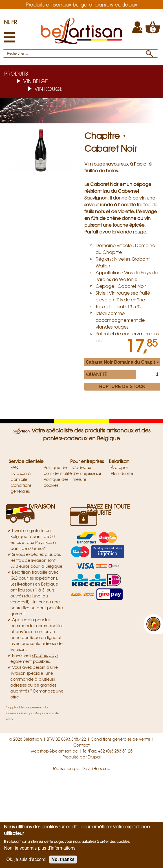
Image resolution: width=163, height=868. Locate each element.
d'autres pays (45, 655)
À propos (119, 467)
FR (14, 22)
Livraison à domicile (21, 476)
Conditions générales (21, 488)
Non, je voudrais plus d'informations (40, 848)
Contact (81, 745)
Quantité (97, 374)
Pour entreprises (87, 461)
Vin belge (36, 81)
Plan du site (122, 473)
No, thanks (63, 859)
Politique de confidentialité (58, 470)
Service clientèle (26, 461)
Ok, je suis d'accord (26, 859)
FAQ (15, 467)
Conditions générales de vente (121, 739)
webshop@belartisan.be (54, 751)
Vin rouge (49, 89)
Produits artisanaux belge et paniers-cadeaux (81, 4)
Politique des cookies (56, 482)
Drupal (94, 757)
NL (7, 22)
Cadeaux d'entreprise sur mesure (87, 473)
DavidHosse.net (97, 768)
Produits (16, 73)
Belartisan (119, 461)
